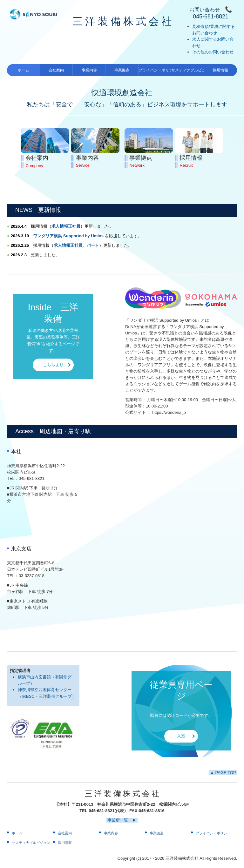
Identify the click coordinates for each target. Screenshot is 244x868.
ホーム (24, 70)
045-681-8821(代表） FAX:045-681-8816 (126, 811)
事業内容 (89, 70)
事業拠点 (122, 70)
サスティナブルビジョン (188, 70)
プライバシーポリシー (155, 70)
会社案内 (56, 70)
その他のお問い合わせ (213, 52)
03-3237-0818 (32, 576)
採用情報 (220, 70)
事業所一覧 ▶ (122, 820)
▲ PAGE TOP (223, 773)
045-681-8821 (32, 478)
